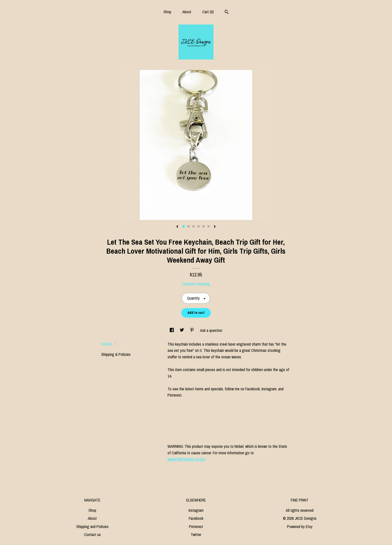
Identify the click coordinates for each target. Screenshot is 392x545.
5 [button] (203, 226)
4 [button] (198, 226)
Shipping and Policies (92, 527)
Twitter (196, 535)
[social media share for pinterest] (192, 330)
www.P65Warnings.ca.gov (186, 459)
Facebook (196, 518)
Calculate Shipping (196, 284)
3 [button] (193, 226)
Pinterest (196, 527)
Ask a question (211, 330)
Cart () (208, 12)
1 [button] (183, 226)
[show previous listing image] (177, 227)
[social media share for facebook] (172, 330)
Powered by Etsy (300, 527)
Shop (167, 12)
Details (109, 344)
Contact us (92, 535)
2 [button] (188, 226)
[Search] (227, 12)
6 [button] (208, 226)
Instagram (196, 510)
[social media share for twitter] (182, 330)
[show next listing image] (215, 227)
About (187, 12)
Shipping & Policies (116, 354)
